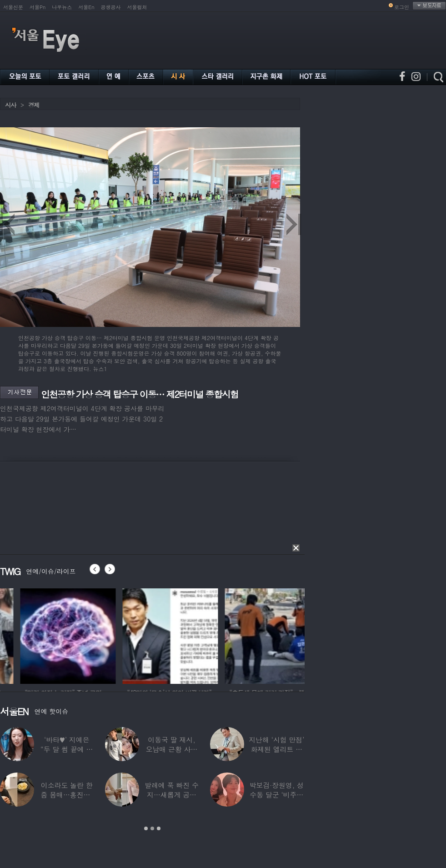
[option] (127, 635)
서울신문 (13, 7)
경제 (34, 105)
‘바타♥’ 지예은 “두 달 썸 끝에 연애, (67, 749)
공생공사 (111, 7)
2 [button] (152, 828)
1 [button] (146, 828)
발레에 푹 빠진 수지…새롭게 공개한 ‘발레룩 (172, 795)
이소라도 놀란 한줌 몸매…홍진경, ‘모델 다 (67, 795)
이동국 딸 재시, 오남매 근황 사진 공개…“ (172, 749)
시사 (10, 105)
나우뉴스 (62, 7)
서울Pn (38, 7)
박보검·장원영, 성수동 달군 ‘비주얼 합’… (277, 795)
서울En (86, 7)
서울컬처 (137, 7)
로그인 (402, 7)
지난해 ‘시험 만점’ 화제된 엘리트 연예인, (276, 749)
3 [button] (159, 828)
